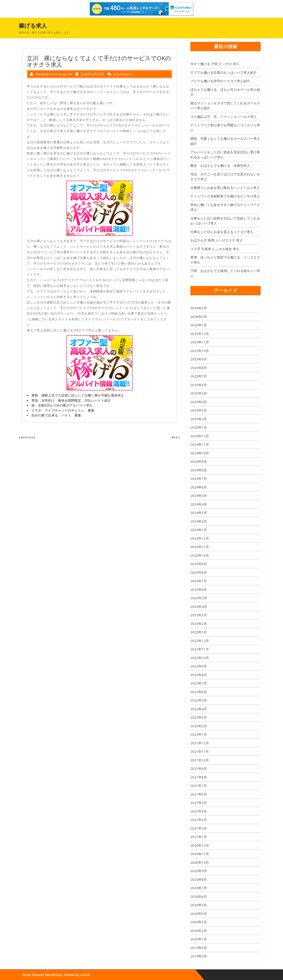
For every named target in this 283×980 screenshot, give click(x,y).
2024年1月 (199, 530)
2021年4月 (199, 811)
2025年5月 (199, 393)
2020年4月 (199, 914)
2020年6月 (199, 896)
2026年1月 (199, 325)
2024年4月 (199, 504)
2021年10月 (200, 760)
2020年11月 (200, 854)
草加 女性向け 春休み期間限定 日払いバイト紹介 (71, 400)
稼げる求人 (33, 25)
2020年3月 (199, 922)
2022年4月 (199, 709)
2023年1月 (199, 632)
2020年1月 (199, 939)
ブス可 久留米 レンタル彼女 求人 (215, 249)
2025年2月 (199, 419)
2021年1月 (199, 837)
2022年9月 (199, 666)
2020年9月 (199, 871)
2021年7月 (199, 786)
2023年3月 (199, 615)
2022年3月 (199, 717)
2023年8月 (199, 572)
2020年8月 (199, 879)
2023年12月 (200, 538)
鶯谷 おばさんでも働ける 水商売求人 (220, 165)
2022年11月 (200, 649)
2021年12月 (200, 743)
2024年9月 (199, 461)
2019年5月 (199, 956)
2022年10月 (200, 658)
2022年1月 (199, 734)
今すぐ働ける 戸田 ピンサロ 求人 (215, 64)
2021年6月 (199, 794)
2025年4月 (199, 402)
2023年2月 (199, 624)
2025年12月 (200, 334)
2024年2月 (199, 521)
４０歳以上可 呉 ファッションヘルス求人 (224, 117)
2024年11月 (200, 444)
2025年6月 (199, 385)
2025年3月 (199, 410)
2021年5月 (199, 803)
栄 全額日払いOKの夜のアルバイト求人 (62, 405)
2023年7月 (199, 581)
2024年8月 (199, 470)
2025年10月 (200, 351)
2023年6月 (199, 589)
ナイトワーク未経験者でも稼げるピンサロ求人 (225, 196)
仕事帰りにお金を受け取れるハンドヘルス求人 (225, 188)
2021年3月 (199, 820)
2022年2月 (199, 726)
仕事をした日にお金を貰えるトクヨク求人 (222, 232)
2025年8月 (199, 368)
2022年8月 (199, 675)
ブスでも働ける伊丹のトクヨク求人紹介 (220, 81)
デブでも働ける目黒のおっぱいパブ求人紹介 (224, 72)
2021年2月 (199, 828)
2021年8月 (199, 777)
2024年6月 (199, 487)
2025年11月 (200, 342)
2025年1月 (199, 427)
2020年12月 (200, 845)
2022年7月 (199, 683)
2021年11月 (200, 751)
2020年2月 (199, 931)
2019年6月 (199, 948)
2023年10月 (200, 555)
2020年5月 (199, 905)
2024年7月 (199, 478)
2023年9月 (199, 564)
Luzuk (85, 975)
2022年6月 (199, 692)
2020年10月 (200, 862)
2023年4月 (199, 607)
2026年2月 (199, 317)
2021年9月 (199, 768)
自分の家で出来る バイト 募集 (56, 415)
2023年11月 (200, 547)
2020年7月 (199, 888)
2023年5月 (199, 598)
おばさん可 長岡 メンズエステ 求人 (217, 240)
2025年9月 (199, 359)
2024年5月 (199, 496)
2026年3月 (199, 308)
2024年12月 (200, 436)
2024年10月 (200, 453)
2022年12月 (200, 641)
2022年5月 (199, 700)
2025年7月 (199, 376)
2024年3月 (199, 513)
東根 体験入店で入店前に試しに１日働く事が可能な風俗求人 (78, 395)
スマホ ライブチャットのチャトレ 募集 (63, 410)
